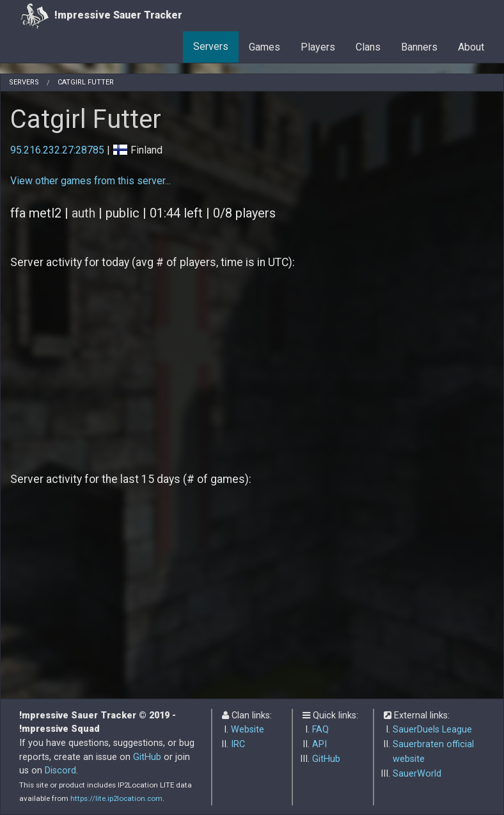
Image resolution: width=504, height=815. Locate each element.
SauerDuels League (432, 730)
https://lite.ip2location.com (116, 798)
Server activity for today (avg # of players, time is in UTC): (153, 262)
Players (318, 47)
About (471, 47)
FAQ (320, 730)
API (319, 744)
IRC (238, 744)
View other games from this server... (91, 181)
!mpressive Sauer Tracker (101, 16)
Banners (419, 47)
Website (248, 730)
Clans (368, 47)
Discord (60, 771)
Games (264, 47)
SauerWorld (417, 774)
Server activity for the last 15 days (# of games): (131, 479)
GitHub (147, 757)
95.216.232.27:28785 (57, 150)
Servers (211, 46)
